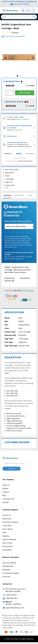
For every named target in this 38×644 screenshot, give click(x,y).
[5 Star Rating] (12, 297)
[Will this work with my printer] (19, 226)
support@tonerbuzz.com (15, 608)
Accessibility (7, 550)
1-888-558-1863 (11, 598)
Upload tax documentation (25, 161)
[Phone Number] (23, 10)
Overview (7, 196)
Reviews (5, 488)
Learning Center (8, 499)
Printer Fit (19, 196)
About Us (6, 485)
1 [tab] (17, 76)
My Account (7, 519)
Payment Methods (9, 539)
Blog (4, 495)
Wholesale (6, 570)
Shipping (6, 536)
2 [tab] (21, 76)
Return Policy (7, 543)
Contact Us (7, 515)
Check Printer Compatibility (13, 36)
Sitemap (6, 502)
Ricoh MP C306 (9, 278)
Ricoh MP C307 (25, 278)
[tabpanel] (19, 57)
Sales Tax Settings (9, 563)
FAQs (4, 533)
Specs (30, 196)
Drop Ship (6, 577)
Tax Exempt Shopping (11, 573)
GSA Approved (8, 566)
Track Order (7, 526)
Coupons (6, 492)
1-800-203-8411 (11, 595)
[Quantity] (10, 93)
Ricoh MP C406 (9, 281)
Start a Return (8, 529)
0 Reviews (15, 32)
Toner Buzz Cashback (10, 522)
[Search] (19, 17)
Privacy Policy (7, 546)
